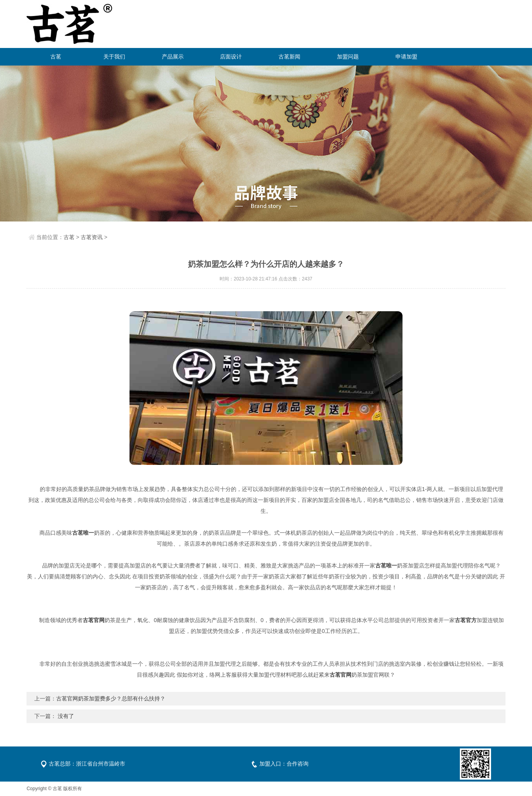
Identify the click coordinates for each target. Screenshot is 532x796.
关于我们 (114, 57)
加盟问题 (348, 57)
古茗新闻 (289, 57)
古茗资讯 (92, 237)
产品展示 (173, 57)
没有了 (66, 716)
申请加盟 (406, 57)
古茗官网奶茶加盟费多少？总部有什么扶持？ (111, 698)
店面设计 (231, 57)
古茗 (56, 57)
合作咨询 (298, 764)
